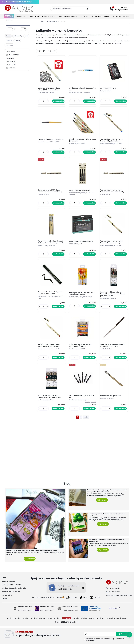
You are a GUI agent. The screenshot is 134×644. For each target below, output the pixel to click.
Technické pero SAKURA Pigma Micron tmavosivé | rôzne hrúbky (112, 191)
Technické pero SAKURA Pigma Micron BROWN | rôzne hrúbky (49, 345)
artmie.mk (100, 618)
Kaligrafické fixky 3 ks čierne (79, 190)
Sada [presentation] (26, 36)
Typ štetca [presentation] (9, 45)
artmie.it (124, 618)
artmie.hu (26, 618)
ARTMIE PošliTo (7, 595)
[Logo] (19, 8)
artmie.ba (76, 618)
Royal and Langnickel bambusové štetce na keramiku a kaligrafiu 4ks (51, 242)
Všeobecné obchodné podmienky (14, 588)
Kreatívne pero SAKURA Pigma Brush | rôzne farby (82, 140)
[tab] (9, 36)
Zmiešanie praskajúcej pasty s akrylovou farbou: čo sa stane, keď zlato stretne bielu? (107, 491)
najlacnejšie (41, 51)
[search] (88, 9)
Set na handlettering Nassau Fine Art (82, 396)
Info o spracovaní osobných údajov (119, 595)
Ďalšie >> (86, 417)
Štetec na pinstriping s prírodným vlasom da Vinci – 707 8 (113, 345)
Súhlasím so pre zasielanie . (105, 640)
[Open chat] (129, 635)
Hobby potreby (52, 21)
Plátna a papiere (48, 16)
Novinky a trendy (21, 16)
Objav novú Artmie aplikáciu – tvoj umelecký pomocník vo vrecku (32, 551)
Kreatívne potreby (86, 16)
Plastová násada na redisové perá (51, 139)
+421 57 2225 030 (115, 588)
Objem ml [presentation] (9, 41)
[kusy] (43, 101)
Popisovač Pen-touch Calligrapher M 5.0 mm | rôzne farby (51, 293)
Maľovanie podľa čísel (121, 16)
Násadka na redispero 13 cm (111, 396)
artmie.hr (34, 618)
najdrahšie (52, 51)
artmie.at (109, 618)
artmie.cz (18, 618)
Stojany (59, 16)
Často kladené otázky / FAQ (12, 585)
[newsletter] (123, 634)
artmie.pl (57, 618)
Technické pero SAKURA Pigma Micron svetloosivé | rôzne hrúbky (50, 191)
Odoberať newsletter (50, 634)
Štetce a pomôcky (71, 16)
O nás (4, 578)
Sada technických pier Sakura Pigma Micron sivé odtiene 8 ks (49, 396)
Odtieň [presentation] (17, 41)
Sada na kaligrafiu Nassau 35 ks (81, 241)
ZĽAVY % (9, 16)
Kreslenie (98, 16)
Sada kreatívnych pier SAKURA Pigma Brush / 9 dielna (80, 345)
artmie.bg (92, 618)
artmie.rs (42, 618)
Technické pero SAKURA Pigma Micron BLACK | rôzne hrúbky (49, 89)
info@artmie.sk (114, 592)
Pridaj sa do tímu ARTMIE (11, 592)
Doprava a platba (8, 581)
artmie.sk (10, 618)
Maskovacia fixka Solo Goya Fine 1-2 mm (82, 89)
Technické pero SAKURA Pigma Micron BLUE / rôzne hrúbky (111, 140)
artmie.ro (84, 618)
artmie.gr (117, 618)
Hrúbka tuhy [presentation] (18, 36)
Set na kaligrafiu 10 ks (108, 88)
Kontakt (5, 599)
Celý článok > (30, 559)
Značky (106, 16)
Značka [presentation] (8, 36)
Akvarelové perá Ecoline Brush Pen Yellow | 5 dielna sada (82, 293)
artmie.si (49, 618)
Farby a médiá (35, 16)
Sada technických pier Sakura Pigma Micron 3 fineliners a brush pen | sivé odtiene (112, 294)
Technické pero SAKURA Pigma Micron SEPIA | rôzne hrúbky (111, 242)
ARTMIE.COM (66, 618)
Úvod (42, 21)
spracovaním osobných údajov (105, 639)
